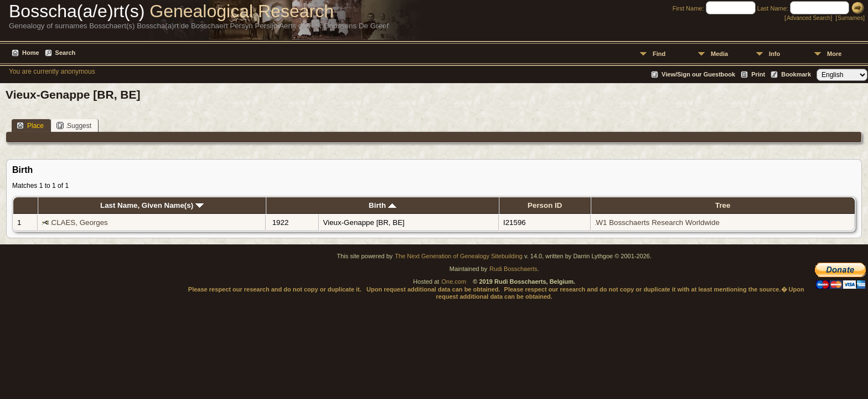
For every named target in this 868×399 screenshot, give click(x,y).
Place (30, 126)
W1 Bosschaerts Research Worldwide (657, 222)
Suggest (74, 126)
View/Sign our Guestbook (698, 74)
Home (31, 53)
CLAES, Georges (80, 222)
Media (719, 54)
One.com (454, 282)
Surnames (850, 18)
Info (774, 54)
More (834, 54)
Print (758, 74)
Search (66, 53)
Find (659, 54)
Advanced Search (808, 18)
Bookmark (796, 74)
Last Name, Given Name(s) (152, 205)
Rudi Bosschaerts (513, 269)
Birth (383, 205)
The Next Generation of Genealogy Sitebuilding (459, 256)
